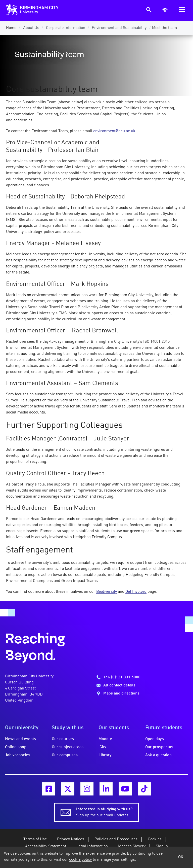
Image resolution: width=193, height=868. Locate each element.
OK (181, 857)
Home (11, 28)
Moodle (105, 739)
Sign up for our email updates (104, 812)
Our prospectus (159, 747)
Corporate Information (66, 28)
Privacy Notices (71, 839)
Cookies (155, 839)
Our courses (63, 739)
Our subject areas (68, 747)
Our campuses (65, 755)
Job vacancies (18, 755)
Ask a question (158, 755)
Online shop (16, 747)
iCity (102, 747)
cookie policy (80, 860)
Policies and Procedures (116, 839)
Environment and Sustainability (119, 28)
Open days (155, 739)
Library (105, 755)
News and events (20, 739)
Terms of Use (35, 839)
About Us (31, 28)
